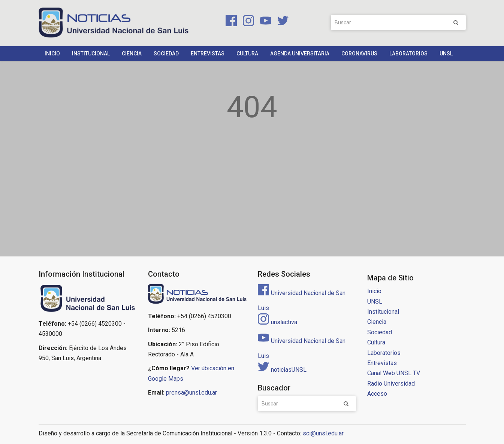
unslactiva (277, 322)
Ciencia (132, 54)
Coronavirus (359, 54)
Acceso (377, 394)
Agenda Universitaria (300, 54)
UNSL (446, 54)
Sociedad (166, 54)
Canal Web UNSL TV (394, 373)
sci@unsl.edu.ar (323, 433)
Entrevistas (208, 54)
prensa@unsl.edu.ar (191, 393)
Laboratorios (408, 54)
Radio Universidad (391, 384)
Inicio (52, 54)
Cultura (247, 54)
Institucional (91, 54)
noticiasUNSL (282, 370)
